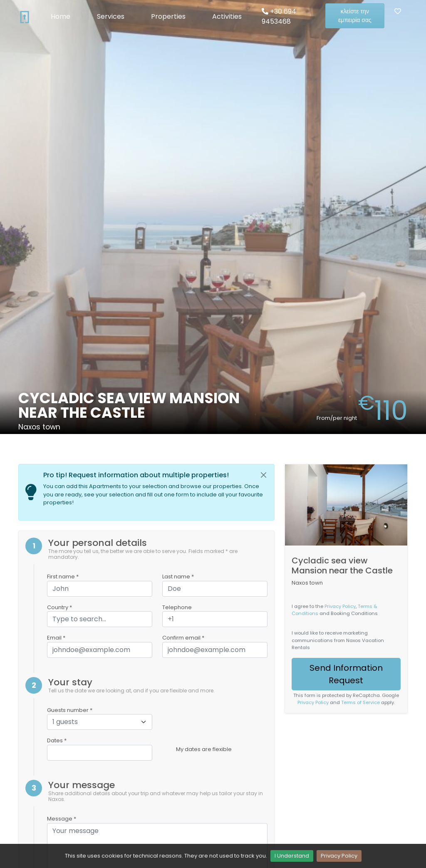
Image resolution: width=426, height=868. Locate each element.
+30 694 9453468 (279, 16)
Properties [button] (168, 16)
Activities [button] (227, 16)
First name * (63, 577)
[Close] (263, 475)
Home (61, 16)
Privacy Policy (339, 856)
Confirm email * (183, 638)
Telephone (177, 607)
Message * (62, 819)
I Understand (292, 856)
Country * (59, 607)
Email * (56, 638)
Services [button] (111, 16)
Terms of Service (360, 702)
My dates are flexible (204, 749)
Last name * (178, 577)
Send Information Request (346, 674)
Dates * (57, 740)
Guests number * (70, 710)
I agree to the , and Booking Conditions (335, 610)
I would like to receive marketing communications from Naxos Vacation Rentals (338, 640)
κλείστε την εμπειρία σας (355, 16)
